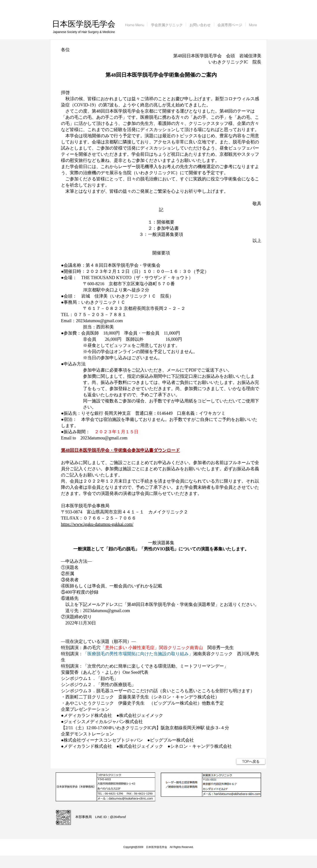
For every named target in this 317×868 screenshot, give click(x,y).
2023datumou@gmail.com (99, 321)
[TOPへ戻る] (251, 761)
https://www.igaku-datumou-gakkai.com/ (97, 524)
